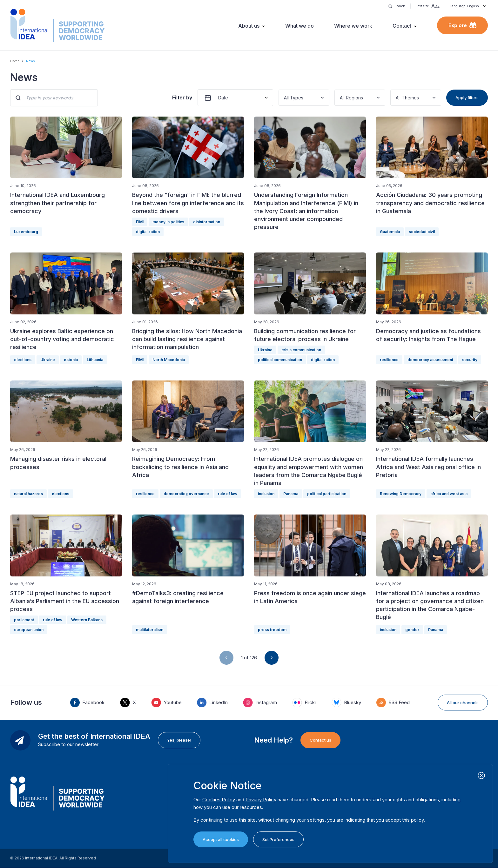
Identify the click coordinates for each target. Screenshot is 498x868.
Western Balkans (87, 620)
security (470, 360)
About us (249, 26)
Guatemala (390, 232)
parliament (24, 620)
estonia (71, 360)
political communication (280, 360)
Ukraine (48, 360)
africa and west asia (449, 494)
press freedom (272, 630)
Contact (402, 26)
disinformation (207, 222)
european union (29, 630)
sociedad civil (422, 232)
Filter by (182, 98)
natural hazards (28, 494)
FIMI (140, 222)
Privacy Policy (261, 800)
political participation (327, 494)
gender (412, 630)
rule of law (228, 494)
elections (23, 360)
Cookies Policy (219, 800)
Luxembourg (26, 232)
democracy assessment (430, 360)
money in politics (168, 222)
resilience (389, 360)
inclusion (266, 494)
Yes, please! (179, 740)
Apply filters (467, 98)
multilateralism (150, 630)
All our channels (463, 703)
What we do (299, 26)
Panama (291, 494)
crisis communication (301, 350)
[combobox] (285, 98)
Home (15, 61)
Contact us (320, 740)
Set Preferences (278, 839)
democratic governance (186, 494)
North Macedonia (169, 360)
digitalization (148, 232)
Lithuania (95, 360)
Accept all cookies (221, 839)
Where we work (353, 26)
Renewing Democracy (401, 494)
